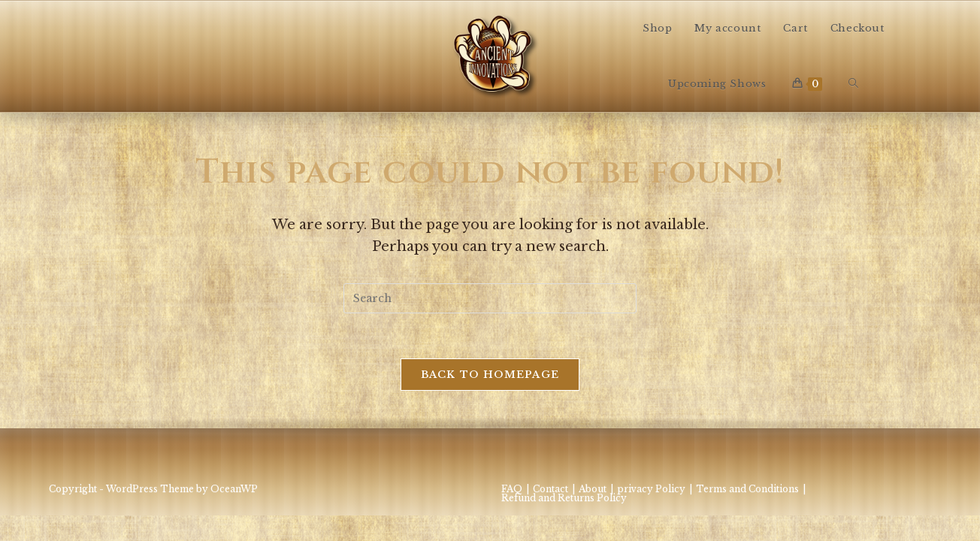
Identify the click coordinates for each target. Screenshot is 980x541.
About (593, 489)
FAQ (512, 489)
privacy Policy (651, 489)
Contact (550, 489)
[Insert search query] (490, 298)
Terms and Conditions (747, 489)
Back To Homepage (490, 375)
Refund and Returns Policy (564, 498)
